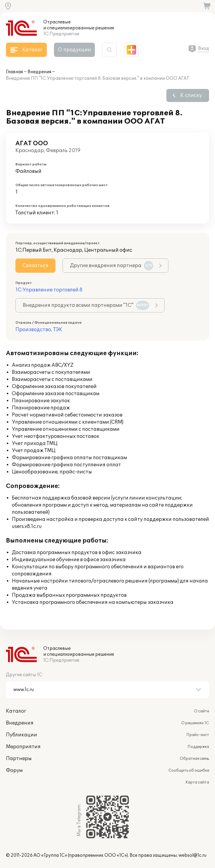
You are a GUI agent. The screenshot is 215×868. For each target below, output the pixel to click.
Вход (204, 48)
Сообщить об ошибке (189, 770)
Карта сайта (197, 782)
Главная (14, 72)
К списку (191, 95)
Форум (14, 770)
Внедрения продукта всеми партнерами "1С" (86, 305)
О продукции (74, 50)
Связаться (35, 266)
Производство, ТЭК (39, 330)
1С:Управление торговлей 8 (49, 290)
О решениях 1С (195, 723)
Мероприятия (23, 747)
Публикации (21, 735)
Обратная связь (194, 759)
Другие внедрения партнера (112, 266)
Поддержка (198, 747)
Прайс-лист (198, 735)
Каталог (16, 711)
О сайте (202, 711)
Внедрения (39, 72)
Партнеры (19, 759)
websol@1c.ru (192, 855)
